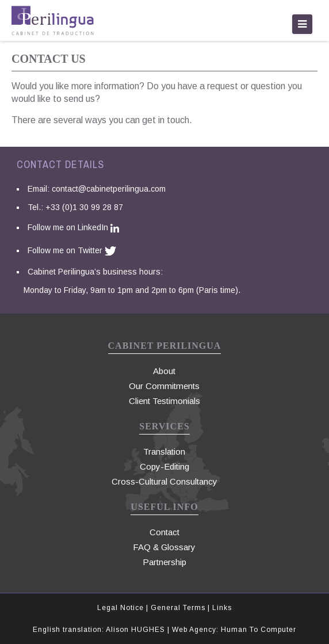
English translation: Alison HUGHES (99, 630)
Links (222, 608)
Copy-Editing (164, 466)
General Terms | (181, 608)
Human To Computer (259, 630)
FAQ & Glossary (164, 547)
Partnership (164, 562)
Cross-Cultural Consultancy (164, 481)
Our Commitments (164, 386)
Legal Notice (122, 608)
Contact (164, 532)
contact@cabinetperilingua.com (109, 189)
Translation (164, 451)
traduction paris (53, 20)
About (164, 371)
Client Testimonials (164, 401)
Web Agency (194, 630)
